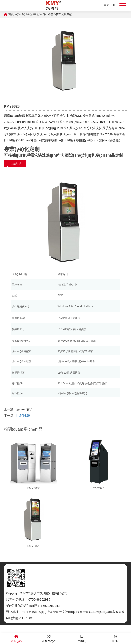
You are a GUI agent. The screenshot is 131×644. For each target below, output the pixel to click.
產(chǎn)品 (49, 638)
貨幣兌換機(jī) (64, 14)
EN (113, 5)
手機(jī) (82, 638)
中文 (107, 5)
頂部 (115, 638)
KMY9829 (23, 416)
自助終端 (48, 14)
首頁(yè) (13, 14)
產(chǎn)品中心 (30, 14)
